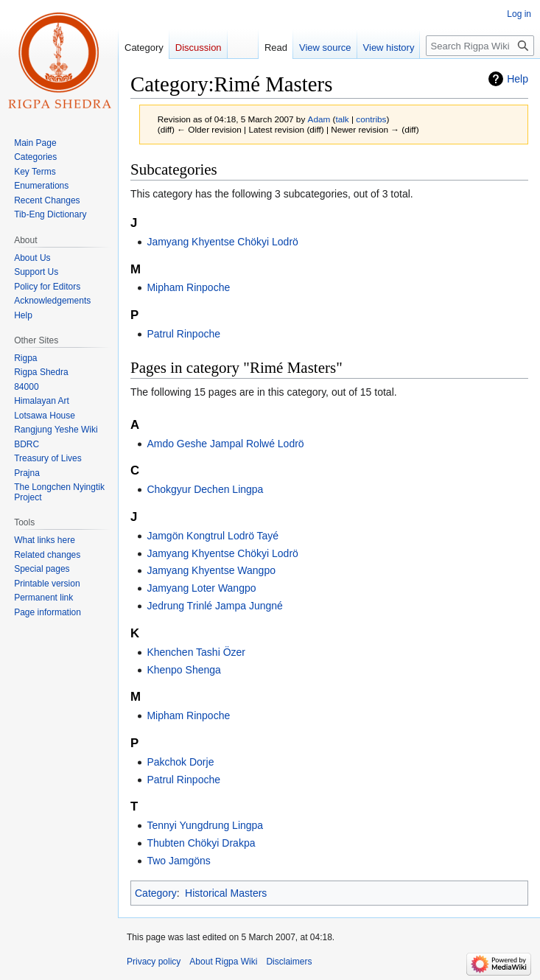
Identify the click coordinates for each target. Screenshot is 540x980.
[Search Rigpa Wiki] (480, 46)
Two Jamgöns (178, 861)
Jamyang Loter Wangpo (201, 588)
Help (518, 79)
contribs (371, 119)
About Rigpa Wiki (223, 962)
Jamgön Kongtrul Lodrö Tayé (213, 536)
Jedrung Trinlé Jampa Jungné (214, 606)
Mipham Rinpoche (188, 287)
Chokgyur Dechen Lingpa (205, 489)
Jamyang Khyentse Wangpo (211, 570)
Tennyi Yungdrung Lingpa (205, 825)
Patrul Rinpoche (183, 334)
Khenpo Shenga (183, 670)
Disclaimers (289, 962)
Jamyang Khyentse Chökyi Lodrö (222, 242)
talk (342, 119)
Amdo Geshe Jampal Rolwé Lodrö (225, 444)
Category (156, 893)
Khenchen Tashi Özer (196, 652)
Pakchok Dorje (180, 762)
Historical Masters (226, 893)
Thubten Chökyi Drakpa (201, 843)
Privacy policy (154, 962)
